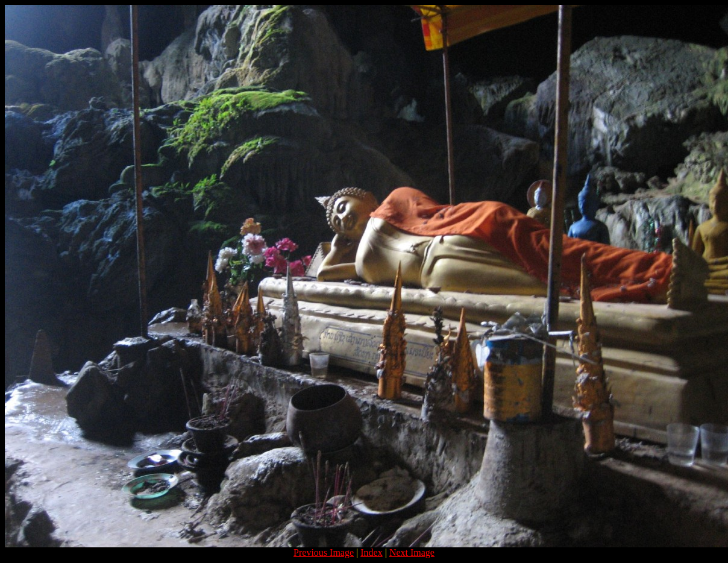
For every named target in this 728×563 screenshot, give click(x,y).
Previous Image (324, 552)
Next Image (412, 552)
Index (371, 552)
